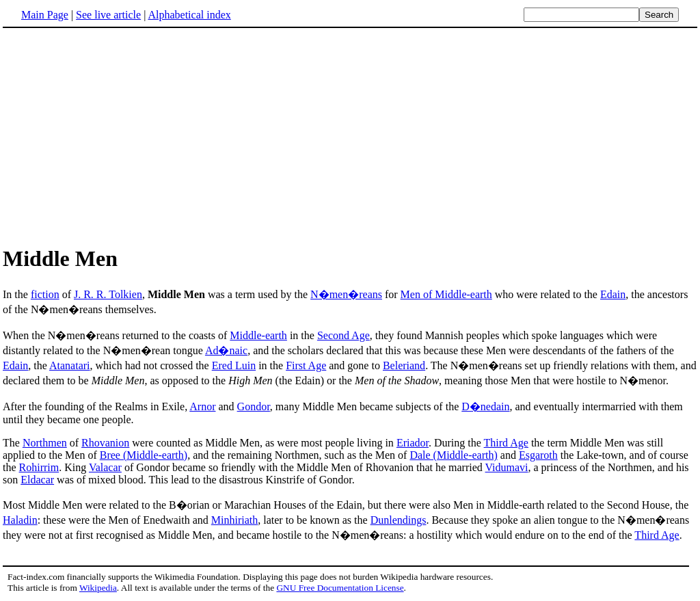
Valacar (105, 467)
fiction (45, 294)
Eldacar (37, 480)
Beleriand (404, 365)
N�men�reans (346, 294)
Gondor (254, 406)
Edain (613, 294)
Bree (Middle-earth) (144, 455)
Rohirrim (39, 467)
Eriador (413, 443)
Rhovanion (105, 443)
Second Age (344, 335)
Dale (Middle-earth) (453, 455)
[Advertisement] (118, 136)
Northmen (45, 443)
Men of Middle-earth (446, 294)
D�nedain (485, 406)
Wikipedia (98, 588)
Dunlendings (399, 520)
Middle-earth (258, 335)
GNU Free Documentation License (340, 588)
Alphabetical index (189, 15)
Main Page (45, 15)
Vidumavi (506, 467)
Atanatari (70, 365)
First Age (306, 365)
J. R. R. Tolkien (108, 294)
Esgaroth (538, 455)
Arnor (202, 406)
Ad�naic (226, 350)
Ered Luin (234, 365)
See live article (108, 15)
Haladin (20, 520)
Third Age (506, 443)
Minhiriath (234, 520)
